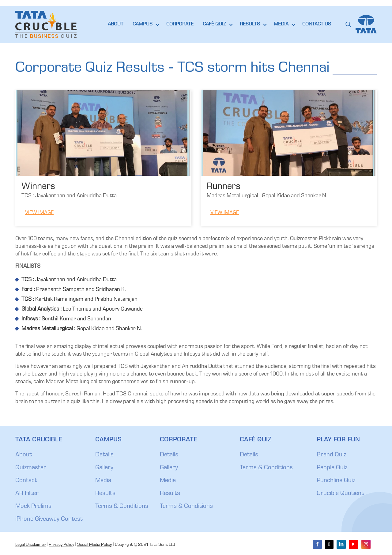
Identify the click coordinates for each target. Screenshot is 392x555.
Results (105, 494)
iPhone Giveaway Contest (49, 519)
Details (104, 455)
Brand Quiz (331, 455)
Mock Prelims (33, 507)
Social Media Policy (94, 545)
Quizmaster (31, 468)
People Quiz (332, 468)
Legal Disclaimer (30, 545)
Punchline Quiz (336, 481)
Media (103, 481)
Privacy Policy (61, 545)
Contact (26, 481)
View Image (39, 213)
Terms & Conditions (122, 507)
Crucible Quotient (340, 494)
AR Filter (27, 494)
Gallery (104, 468)
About (24, 455)
